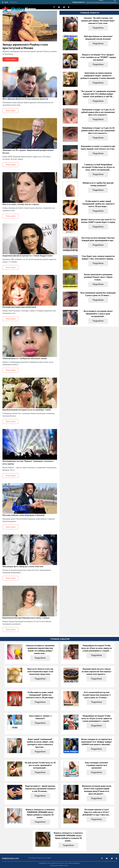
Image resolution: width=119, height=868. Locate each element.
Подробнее (98, 28)
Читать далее (11, 59)
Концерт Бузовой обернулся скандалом (102, 2)
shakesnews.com (10, 858)
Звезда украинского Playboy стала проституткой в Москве (25, 46)
